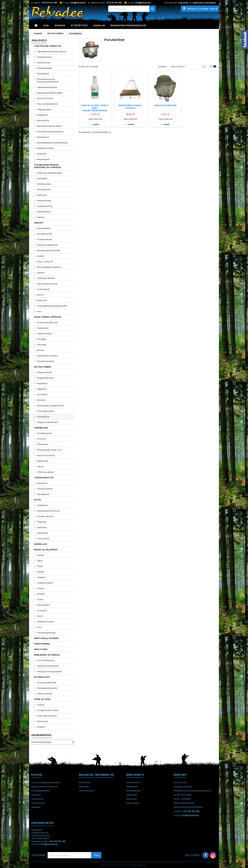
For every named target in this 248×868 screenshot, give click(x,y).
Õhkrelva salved (45, 472)
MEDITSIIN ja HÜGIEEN (46, 638)
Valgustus (42, 389)
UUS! (46, 25)
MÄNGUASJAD (45, 694)
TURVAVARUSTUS (44, 478)
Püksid (41, 572)
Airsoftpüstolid (45, 234)
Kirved (40, 350)
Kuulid (40, 256)
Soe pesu (42, 610)
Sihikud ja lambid (46, 278)
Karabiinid (42, 115)
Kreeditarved (133, 791)
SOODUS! (60, 25)
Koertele (42, 154)
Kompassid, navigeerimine (51, 406)
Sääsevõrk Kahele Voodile (130, 107)
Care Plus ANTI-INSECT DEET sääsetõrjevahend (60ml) (95, 109)
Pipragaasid (43, 494)
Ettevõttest (79, 25)
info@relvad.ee (78, 3)
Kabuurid (42, 195)
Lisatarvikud (43, 289)
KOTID (38, 500)
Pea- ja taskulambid (47, 104)
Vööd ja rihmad (45, 98)
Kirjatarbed (43, 137)
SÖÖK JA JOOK (42, 699)
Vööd (40, 616)
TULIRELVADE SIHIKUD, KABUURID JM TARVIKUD (48, 166)
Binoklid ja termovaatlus (50, 126)
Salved (41, 273)
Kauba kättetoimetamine (45, 786)
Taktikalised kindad (47, 87)
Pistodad (42, 345)
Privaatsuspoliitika (41, 791)
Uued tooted (38, 803)
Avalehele (39, 40)
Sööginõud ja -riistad (48, 710)
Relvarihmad (44, 63)
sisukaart (36, 807)
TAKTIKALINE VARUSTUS (48, 46)
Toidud (41, 705)
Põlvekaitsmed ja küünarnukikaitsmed (48, 80)
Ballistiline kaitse (46, 148)
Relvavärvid (43, 120)
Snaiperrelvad (44, 239)
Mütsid (41, 588)
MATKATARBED (43, 367)
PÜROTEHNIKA (42, 644)
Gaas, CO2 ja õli (45, 261)
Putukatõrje (43, 417)
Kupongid (131, 799)
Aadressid (131, 795)
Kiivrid (40, 295)
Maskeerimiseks (45, 622)
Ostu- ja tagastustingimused (46, 782)
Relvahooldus (44, 184)
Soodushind (38, 799)
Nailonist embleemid (48, 666)
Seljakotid (42, 505)
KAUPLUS (99, 25)
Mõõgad (42, 339)
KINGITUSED (41, 649)
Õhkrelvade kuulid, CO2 (49, 450)
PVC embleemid (46, 660)
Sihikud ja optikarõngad (49, 173)
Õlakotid (42, 522)
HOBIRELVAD (41, 428)
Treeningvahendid (47, 682)
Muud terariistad (45, 361)
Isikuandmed (133, 782)
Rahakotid (42, 533)
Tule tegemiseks (46, 411)
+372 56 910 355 (49, 3)
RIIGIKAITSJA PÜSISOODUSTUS (128, 25)
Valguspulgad (44, 109)
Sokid (40, 599)
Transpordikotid (45, 516)
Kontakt (180, 775)
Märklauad (43, 461)
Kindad (41, 594)
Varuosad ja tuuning (47, 284)
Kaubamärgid (42, 735)
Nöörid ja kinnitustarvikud (50, 132)
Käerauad (42, 483)
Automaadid (44, 228)
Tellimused (132, 786)
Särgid (41, 555)
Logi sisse (183, 3)
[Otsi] (132, 9)
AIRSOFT (39, 223)
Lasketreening (45, 206)
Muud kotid (43, 538)
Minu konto (135, 775)
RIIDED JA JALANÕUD (46, 550)
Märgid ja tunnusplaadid (49, 671)
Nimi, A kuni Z (188, 67)
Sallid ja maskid (45, 583)
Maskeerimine (45, 57)
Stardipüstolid (44, 433)
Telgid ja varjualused (47, 422)
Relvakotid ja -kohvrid (48, 511)
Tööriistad (42, 394)
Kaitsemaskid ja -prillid (49, 250)
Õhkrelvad (43, 444)
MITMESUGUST (42, 677)
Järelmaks (84, 786)
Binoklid (41, 400)
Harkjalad (42, 178)
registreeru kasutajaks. (204, 3)
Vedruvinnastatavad (47, 245)
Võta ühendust (86, 791)
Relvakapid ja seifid (47, 688)
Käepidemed (44, 201)
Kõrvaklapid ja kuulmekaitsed (52, 143)
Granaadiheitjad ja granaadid (52, 306)
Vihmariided (43, 605)
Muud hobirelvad (46, 455)
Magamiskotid (45, 372)
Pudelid (41, 727)
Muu (39, 311)
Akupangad (43, 159)
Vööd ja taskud (45, 489)
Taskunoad (43, 328)
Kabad (41, 217)
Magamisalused (45, 378)
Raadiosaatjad (45, 68)
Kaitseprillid (43, 74)
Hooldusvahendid (46, 633)
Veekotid (42, 527)
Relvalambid (44, 212)
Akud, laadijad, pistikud (49, 267)
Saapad (41, 577)
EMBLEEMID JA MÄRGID (47, 655)
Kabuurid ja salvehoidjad (50, 93)
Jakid (40, 561)
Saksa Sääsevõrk (165, 105)
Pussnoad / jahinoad (47, 322)
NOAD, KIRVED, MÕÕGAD (48, 317)
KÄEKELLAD (40, 544)
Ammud (41, 439)
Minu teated (133, 803)
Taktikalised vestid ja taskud (51, 51)
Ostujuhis (36, 795)
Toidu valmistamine (47, 716)
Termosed (42, 721)
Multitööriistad (45, 333)
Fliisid (40, 566)
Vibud (40, 466)
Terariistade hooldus (47, 356)
